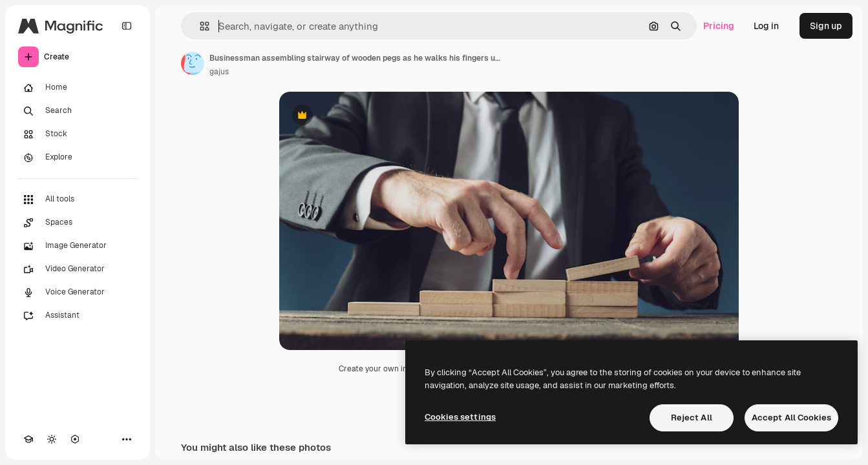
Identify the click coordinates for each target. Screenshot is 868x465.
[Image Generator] (78, 246)
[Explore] (78, 158)
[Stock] (78, 134)
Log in (766, 26)
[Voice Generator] (78, 293)
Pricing (719, 26)
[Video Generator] (78, 269)
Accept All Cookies (791, 418)
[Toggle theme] (52, 439)
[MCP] (75, 439)
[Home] (78, 88)
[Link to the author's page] (193, 63)
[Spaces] (78, 223)
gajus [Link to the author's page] (219, 72)
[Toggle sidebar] (127, 26)
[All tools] (78, 200)
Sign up (826, 26)
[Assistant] (78, 316)
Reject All (692, 418)
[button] (199, 26)
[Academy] (28, 439)
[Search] (78, 111)
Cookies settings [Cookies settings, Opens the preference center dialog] (460, 417)
